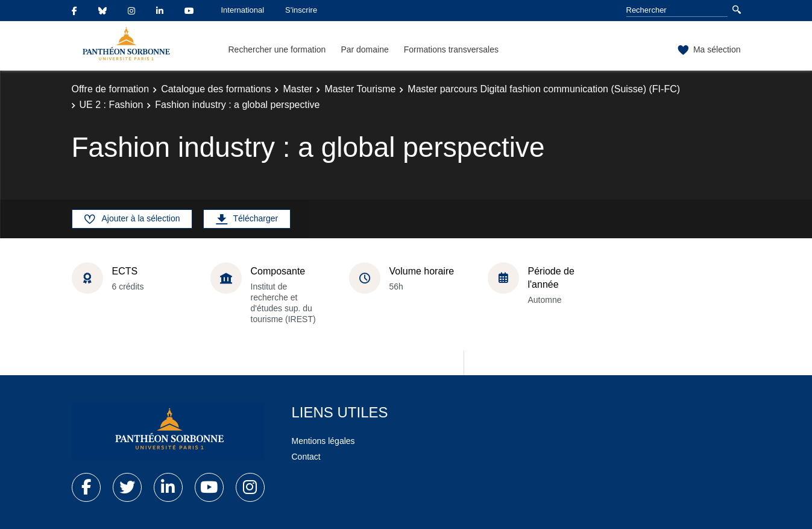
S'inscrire (301, 10)
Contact (306, 457)
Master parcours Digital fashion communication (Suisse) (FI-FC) (544, 89)
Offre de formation (111, 89)
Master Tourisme (360, 89)
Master (297, 89)
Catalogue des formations (216, 89)
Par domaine (364, 49)
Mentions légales (323, 441)
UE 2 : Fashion (112, 105)
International (243, 10)
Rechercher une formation (277, 49)
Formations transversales (451, 49)
